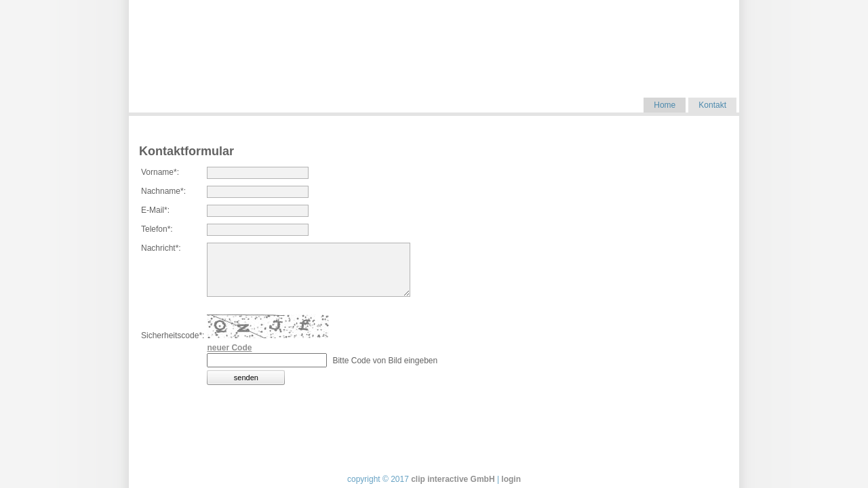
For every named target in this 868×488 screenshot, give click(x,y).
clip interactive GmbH (453, 479)
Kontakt (712, 105)
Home (665, 105)
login (511, 479)
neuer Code (229, 348)
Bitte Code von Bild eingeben (385, 361)
